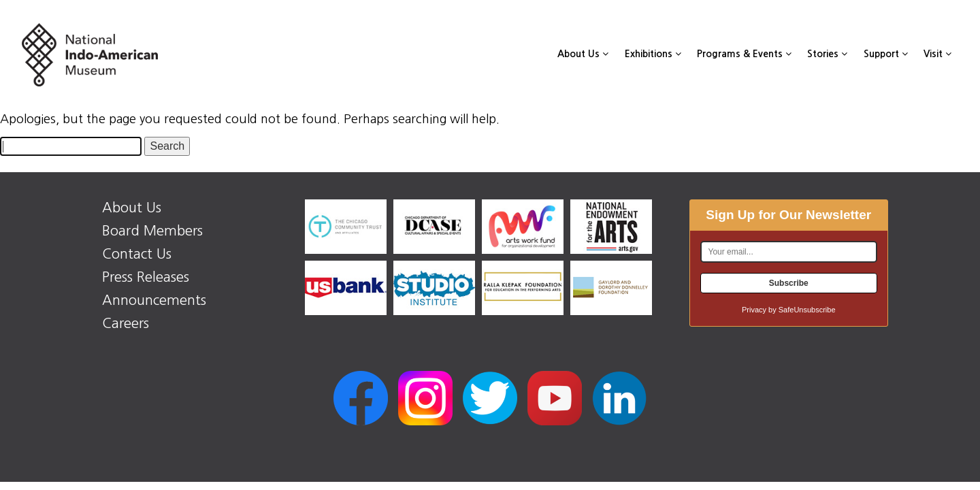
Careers (126, 323)
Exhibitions (653, 54)
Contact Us (137, 254)
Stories (827, 54)
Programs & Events (744, 54)
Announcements (154, 300)
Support (886, 54)
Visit (937, 54)
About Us (583, 54)
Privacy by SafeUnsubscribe (789, 310)
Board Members (152, 231)
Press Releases (146, 277)
